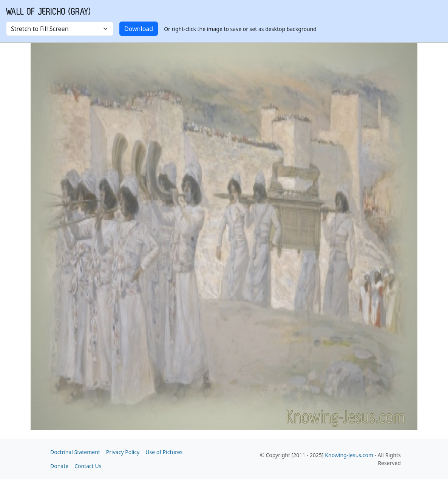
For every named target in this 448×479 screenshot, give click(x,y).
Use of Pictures (164, 452)
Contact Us (88, 466)
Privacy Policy (123, 452)
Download (139, 29)
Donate (59, 466)
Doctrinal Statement (75, 452)
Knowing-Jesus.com (349, 455)
